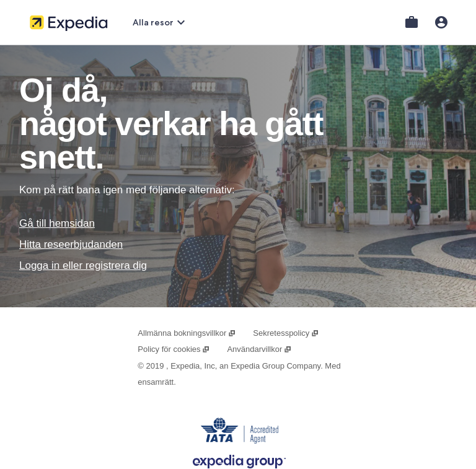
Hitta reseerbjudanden (71, 244)
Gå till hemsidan (57, 223)
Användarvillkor (259, 349)
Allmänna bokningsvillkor (187, 333)
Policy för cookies (174, 349)
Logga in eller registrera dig (83, 265)
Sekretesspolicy (286, 333)
